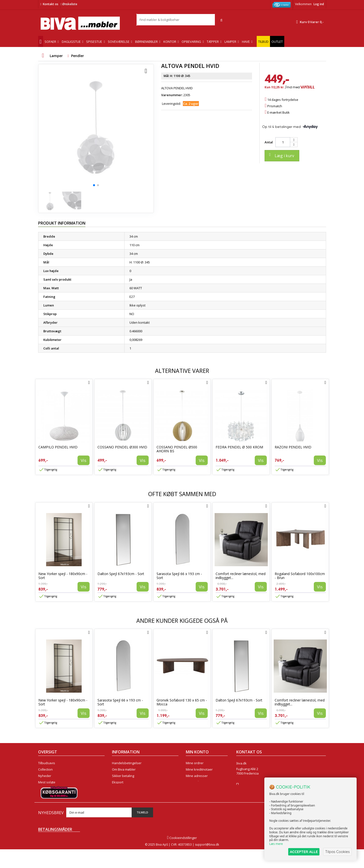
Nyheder (45, 776)
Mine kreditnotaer (199, 769)
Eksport (118, 782)
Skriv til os (245, 797)
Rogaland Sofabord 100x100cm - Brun (300, 576)
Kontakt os (51, 4)
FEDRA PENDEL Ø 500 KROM (239, 447)
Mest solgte (47, 782)
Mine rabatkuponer (200, 789)
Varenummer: (172, 95)
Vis (84, 460)
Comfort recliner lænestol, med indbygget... (241, 576)
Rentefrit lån (121, 789)
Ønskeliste (69, 4)
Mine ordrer (195, 763)
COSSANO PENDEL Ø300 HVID (122, 447)
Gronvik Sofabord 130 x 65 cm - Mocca (182, 702)
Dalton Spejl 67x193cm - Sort (121, 574)
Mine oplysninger (199, 782)
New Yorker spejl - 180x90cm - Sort (63, 576)
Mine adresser (197, 776)
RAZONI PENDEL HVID (293, 447)
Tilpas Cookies (337, 852)
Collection (45, 769)
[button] (94, 185)
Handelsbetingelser (127, 763)
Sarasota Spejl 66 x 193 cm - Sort (179, 576)
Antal (269, 142)
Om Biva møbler (124, 769)
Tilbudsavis (47, 763)
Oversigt (44, 795)
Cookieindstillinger (182, 856)
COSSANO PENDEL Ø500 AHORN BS (177, 449)
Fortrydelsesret (123, 795)
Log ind (319, 4)
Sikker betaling (123, 776)
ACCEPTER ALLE (304, 852)
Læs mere (276, 844)
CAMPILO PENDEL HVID (58, 447)
